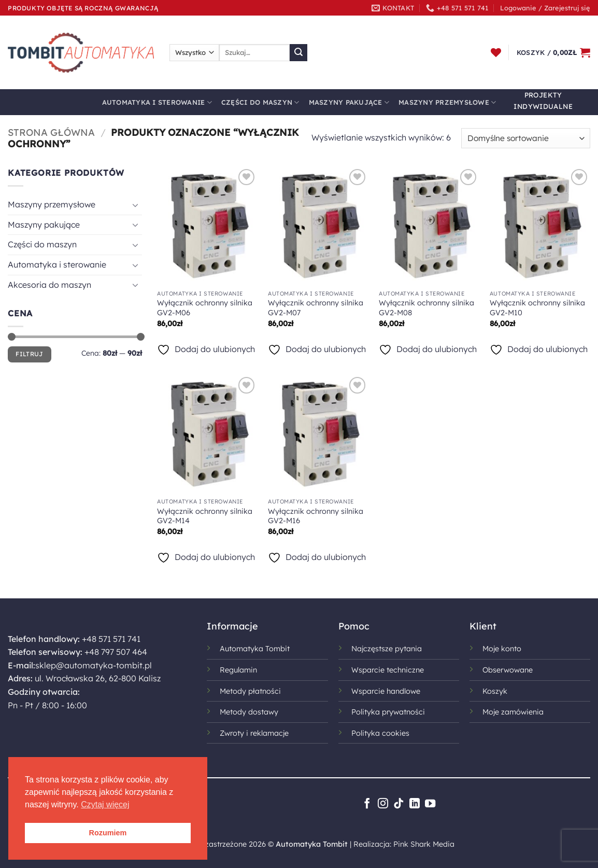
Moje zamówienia (513, 712)
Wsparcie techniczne (388, 670)
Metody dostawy (249, 712)
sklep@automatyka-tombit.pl (94, 665)
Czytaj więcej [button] (105, 804)
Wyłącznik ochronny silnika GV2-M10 (537, 308)
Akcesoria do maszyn (49, 285)
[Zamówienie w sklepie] (526, 138)
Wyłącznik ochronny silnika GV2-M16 (316, 516)
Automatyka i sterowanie (157, 102)
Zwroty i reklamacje (254, 733)
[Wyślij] (298, 53)
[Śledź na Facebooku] (367, 804)
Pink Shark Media (424, 844)
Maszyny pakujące (349, 102)
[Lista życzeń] (496, 52)
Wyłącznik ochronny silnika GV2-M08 (426, 308)
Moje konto (502, 649)
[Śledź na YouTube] (430, 804)
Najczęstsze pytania (387, 649)
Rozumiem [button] (108, 833)
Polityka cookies (380, 733)
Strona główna (51, 132)
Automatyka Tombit (255, 649)
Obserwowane (508, 670)
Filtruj (30, 354)
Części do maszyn (260, 102)
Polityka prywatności (388, 712)
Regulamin (238, 670)
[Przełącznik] (136, 205)
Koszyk (495, 691)
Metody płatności (250, 691)
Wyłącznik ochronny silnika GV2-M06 (205, 308)
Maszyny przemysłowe (447, 102)
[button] (545, 8)
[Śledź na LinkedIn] (415, 804)
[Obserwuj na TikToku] (398, 804)
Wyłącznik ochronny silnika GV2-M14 (205, 516)
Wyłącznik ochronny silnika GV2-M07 (316, 308)
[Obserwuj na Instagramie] (383, 804)
